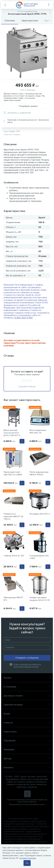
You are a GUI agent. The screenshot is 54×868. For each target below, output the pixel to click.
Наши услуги (27, 732)
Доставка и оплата (27, 696)
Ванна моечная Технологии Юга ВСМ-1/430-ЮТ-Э (12, 433)
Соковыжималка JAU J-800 (39, 557)
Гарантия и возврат (27, 705)
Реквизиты (27, 749)
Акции (27, 714)
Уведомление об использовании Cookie (27, 804)
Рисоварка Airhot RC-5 (40, 514)
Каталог (27, 678)
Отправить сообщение (27, 658)
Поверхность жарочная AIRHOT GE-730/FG (14, 516)
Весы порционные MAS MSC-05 (38, 432)
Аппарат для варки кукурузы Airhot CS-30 (40, 599)
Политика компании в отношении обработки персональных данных (27, 801)
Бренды (27, 758)
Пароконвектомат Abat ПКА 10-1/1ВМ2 (13, 473)
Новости (27, 723)
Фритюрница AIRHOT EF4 (13, 599)
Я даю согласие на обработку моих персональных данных (27, 665)
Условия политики (28, 858)
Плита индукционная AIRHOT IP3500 (39, 473)
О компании (27, 687)
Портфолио (27, 741)
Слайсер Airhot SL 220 (14, 556)
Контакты (27, 767)
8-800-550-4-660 (24, 318)
